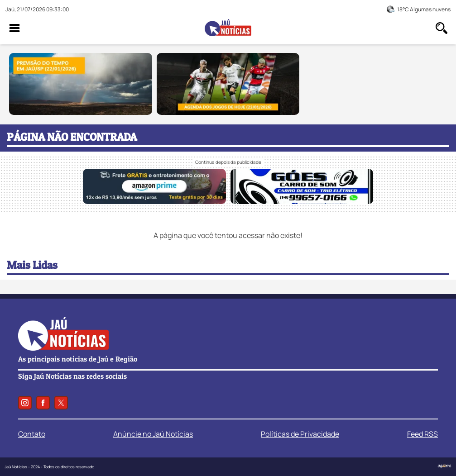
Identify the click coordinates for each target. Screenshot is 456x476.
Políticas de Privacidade (300, 434)
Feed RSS (422, 434)
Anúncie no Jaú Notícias (153, 434)
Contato (32, 434)
